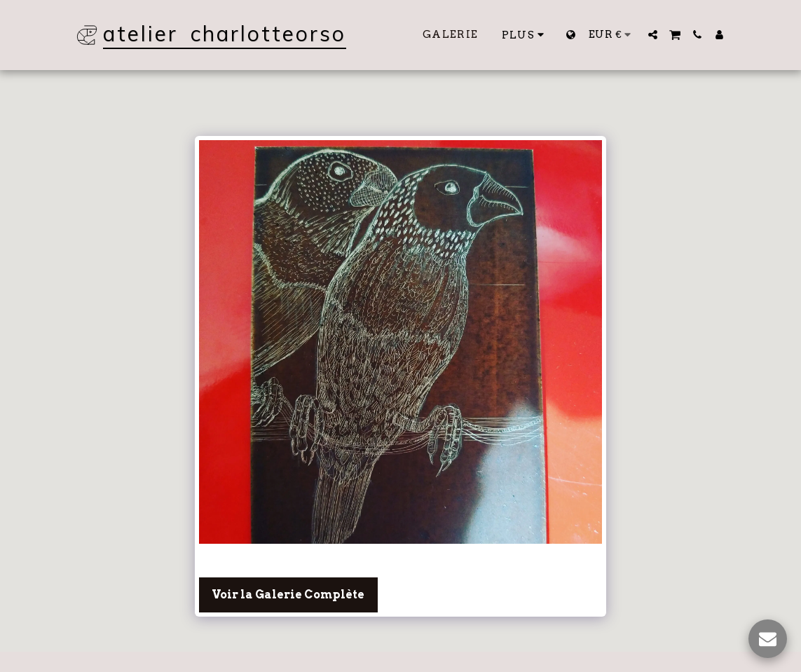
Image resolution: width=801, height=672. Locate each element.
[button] (653, 35)
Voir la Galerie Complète (288, 595)
